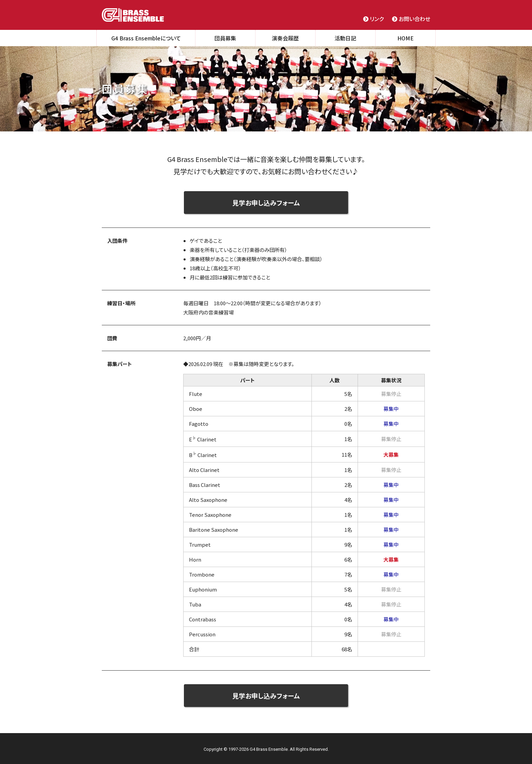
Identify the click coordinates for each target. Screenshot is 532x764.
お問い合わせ (411, 19)
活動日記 (345, 38)
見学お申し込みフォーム (266, 203)
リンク (373, 19)
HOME (405, 38)
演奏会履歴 (285, 38)
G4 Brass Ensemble (133, 15)
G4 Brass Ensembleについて (146, 38)
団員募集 (225, 38)
